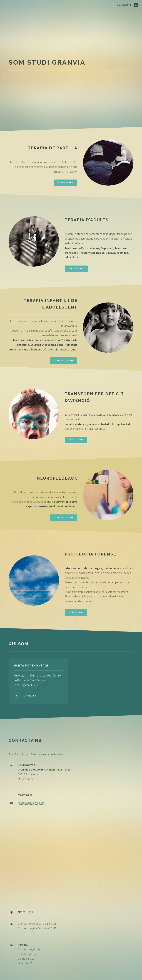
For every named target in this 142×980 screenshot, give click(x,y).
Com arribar (28, 779)
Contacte (124, 5)
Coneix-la (29, 696)
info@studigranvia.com (31, 803)
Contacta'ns (76, 440)
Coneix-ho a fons (63, 361)
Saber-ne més (66, 183)
